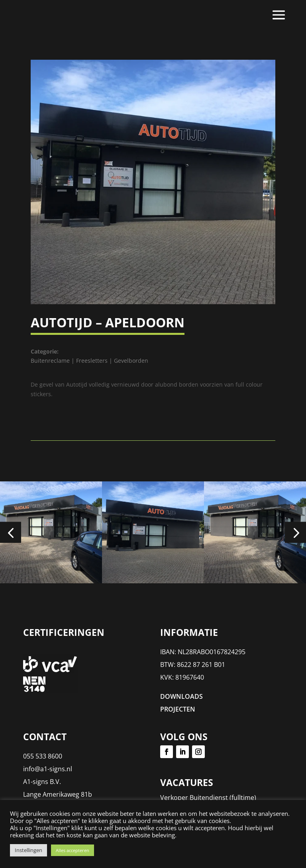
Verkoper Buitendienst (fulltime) (208, 798)
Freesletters (92, 361)
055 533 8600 (43, 756)
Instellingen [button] (28, 850)
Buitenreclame (50, 361)
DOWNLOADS (181, 696)
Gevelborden (131, 361)
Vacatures (187, 782)
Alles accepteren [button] (73, 850)
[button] (11, 532)
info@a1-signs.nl (48, 769)
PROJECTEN (178, 709)
